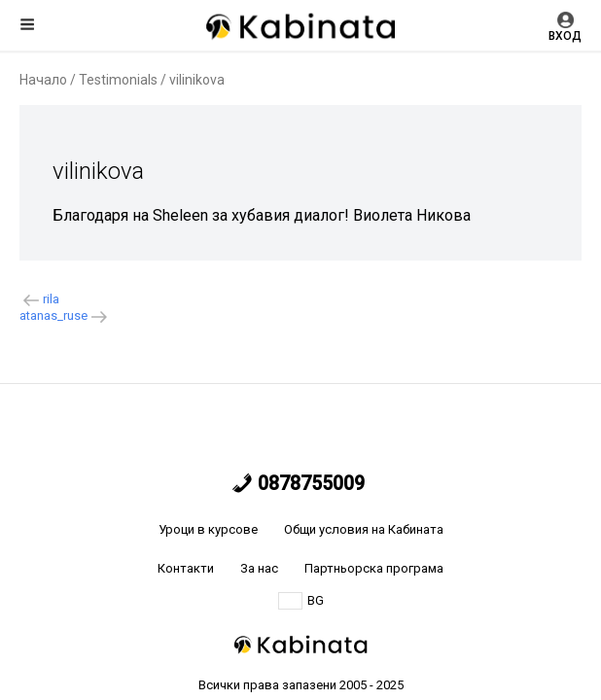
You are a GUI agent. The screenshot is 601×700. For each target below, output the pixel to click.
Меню (27, 24)
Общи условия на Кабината (364, 529)
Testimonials (118, 80)
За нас (259, 568)
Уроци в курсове (208, 529)
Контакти (186, 568)
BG (301, 601)
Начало (43, 80)
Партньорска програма (374, 568)
